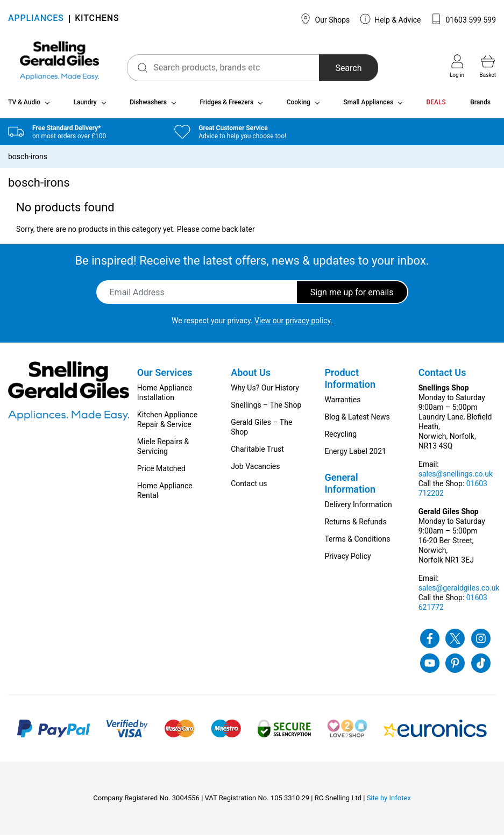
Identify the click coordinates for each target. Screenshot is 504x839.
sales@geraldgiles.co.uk (459, 592)
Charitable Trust (257, 453)
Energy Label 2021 (355, 456)
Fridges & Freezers (226, 106)
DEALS (436, 106)
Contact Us (442, 377)
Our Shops (325, 19)
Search (338, 68)
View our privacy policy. (293, 325)
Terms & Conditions (357, 543)
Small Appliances (368, 106)
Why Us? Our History (265, 392)
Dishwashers (148, 106)
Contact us (249, 488)
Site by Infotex (389, 802)
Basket (488, 66)
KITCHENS (97, 19)
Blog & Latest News (357, 421)
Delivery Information (358, 509)
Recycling (340, 438)
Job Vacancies (255, 471)
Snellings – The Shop (266, 409)
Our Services (165, 377)
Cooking (299, 106)
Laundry (85, 106)
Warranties (342, 404)
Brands (480, 106)
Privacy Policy (347, 560)
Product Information (350, 383)
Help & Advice (391, 19)
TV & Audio (24, 106)
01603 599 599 (463, 19)
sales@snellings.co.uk (456, 478)
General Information (350, 488)
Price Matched (161, 473)
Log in (457, 66)
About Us (251, 377)
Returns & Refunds (355, 526)
